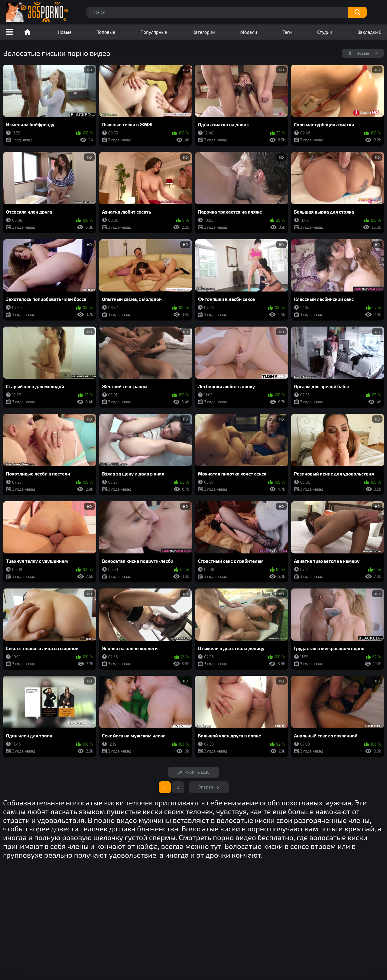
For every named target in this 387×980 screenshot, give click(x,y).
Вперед (206, 787)
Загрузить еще (194, 772)
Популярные (154, 32)
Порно (27, 32)
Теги (287, 32)
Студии (325, 32)
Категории (203, 32)
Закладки (370, 32)
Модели (249, 32)
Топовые (106, 32)
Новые (65, 32)
